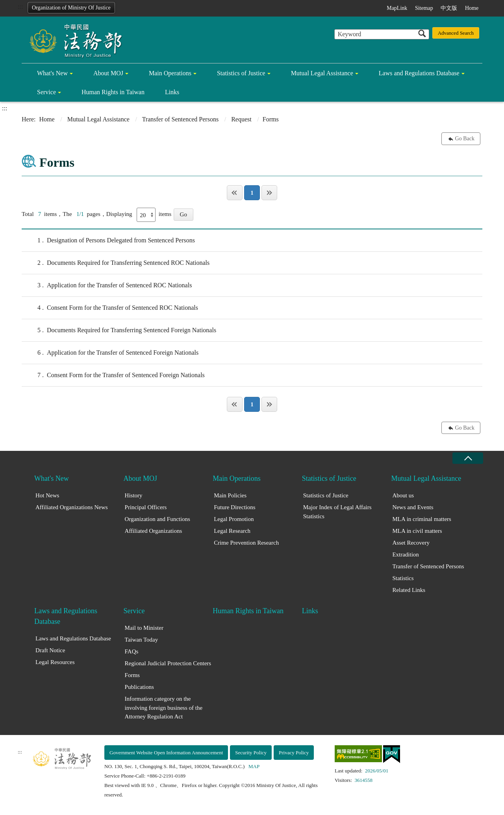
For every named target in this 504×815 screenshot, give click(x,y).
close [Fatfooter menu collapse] (468, 458)
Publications (139, 687)
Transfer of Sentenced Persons (180, 119)
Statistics (403, 578)
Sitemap (424, 8)
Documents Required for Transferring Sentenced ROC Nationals (116, 263)
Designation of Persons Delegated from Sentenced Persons (108, 240)
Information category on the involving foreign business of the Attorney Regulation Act (164, 708)
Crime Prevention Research (246, 543)
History (134, 495)
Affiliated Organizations (154, 531)
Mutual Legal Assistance (322, 73)
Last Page (269, 193)
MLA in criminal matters (422, 519)
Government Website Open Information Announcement (166, 753)
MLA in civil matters (417, 531)
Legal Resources (55, 662)
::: (20, 7)
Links (172, 92)
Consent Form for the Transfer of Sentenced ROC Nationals (110, 308)
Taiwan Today (142, 640)
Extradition (406, 554)
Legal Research (232, 531)
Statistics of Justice (241, 73)
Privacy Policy (294, 753)
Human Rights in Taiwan (113, 92)
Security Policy (251, 753)
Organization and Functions (157, 519)
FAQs (132, 651)
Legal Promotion (234, 519)
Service (46, 92)
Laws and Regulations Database (419, 73)
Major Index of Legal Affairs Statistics (337, 512)
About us (403, 495)
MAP (254, 766)
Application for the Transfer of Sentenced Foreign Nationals (110, 353)
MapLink (397, 8)
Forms (132, 675)
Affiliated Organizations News (72, 507)
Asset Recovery (411, 543)
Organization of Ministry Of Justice (71, 8)
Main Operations (170, 73)
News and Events (413, 507)
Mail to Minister (144, 628)
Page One (235, 193)
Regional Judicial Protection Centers (168, 663)
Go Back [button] (465, 139)
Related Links (409, 590)
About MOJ (108, 73)
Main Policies (230, 495)
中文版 (449, 8)
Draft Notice (50, 650)
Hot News (47, 495)
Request (241, 119)
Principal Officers (146, 507)
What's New (52, 73)
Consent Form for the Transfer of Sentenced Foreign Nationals (113, 375)
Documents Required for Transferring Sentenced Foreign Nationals (119, 330)
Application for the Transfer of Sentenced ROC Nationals (107, 285)
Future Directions (234, 507)
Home (472, 8)
